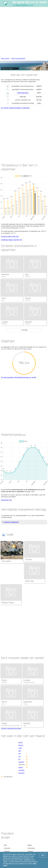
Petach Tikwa (8, 603)
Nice (27, 274)
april (20, 751)
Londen (27, 680)
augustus (21, 762)
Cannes (28, 298)
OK (43, 855)
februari (21, 745)
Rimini (4, 298)
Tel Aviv (29, 559)
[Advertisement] (24, 33)
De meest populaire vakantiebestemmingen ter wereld (19, 377)
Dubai (4, 723)
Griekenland (31, 848)
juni (20, 756)
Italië (3, 704)
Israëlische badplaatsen (11, 522)
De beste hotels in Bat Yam (10, 236)
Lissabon (5, 322)
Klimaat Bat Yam (6, 500)
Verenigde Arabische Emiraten (11, 726)
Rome (4, 702)
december (21, 773)
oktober (21, 767)
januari (21, 742)
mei (20, 754)
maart (20, 748)
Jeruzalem (6, 561)
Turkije (25, 704)
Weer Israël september (18, 58)
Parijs (4, 680)
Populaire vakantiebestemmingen (11, 728)
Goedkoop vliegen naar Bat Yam (12, 240)
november (21, 770)
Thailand (30, 851)
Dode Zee (29, 581)
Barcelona (5, 274)
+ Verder (24, 330)
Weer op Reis (5, 58)
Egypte (30, 845)
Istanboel (27, 702)
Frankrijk (4, 682)
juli (19, 759)
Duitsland (7, 851)
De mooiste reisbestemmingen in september (15, 108)
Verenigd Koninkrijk (29, 682)
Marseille (28, 322)
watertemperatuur (23, 93)
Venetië (27, 723)
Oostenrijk (7, 848)
